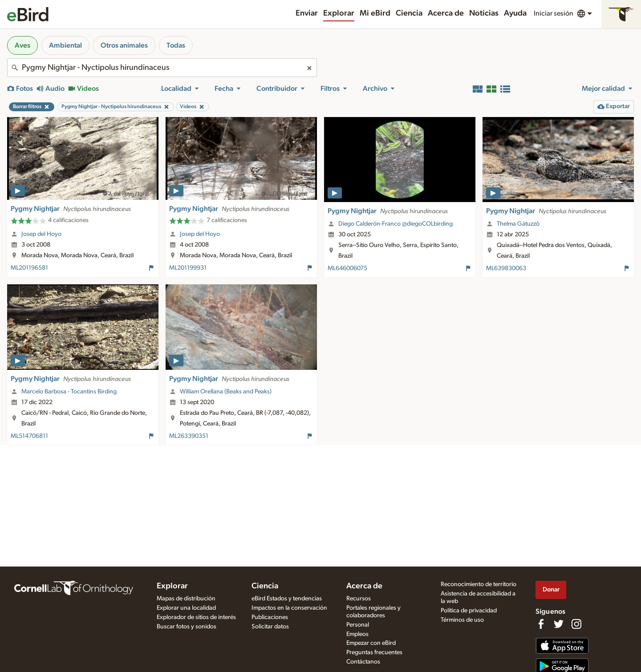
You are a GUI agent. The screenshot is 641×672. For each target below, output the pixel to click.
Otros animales (124, 45)
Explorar (339, 13)
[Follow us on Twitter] (559, 624)
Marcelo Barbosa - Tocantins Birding (69, 392)
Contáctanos (363, 662)
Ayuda (515, 13)
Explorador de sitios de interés (196, 617)
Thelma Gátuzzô (518, 224)
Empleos (357, 634)
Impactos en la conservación (289, 608)
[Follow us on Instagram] (576, 624)
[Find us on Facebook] (541, 624)
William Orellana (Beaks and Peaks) (226, 392)
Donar (551, 589)
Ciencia (409, 13)
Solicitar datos (270, 627)
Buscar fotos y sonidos (187, 627)
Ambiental (65, 45)
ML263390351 (189, 436)
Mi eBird (375, 13)
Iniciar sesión (554, 13)
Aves (22, 45)
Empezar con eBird (371, 643)
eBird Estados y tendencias (287, 599)
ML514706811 (29, 436)
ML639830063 (506, 268)
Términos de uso (462, 620)
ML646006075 (347, 268)
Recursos (359, 599)
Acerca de (446, 13)
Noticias (484, 13)
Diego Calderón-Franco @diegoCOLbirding (396, 224)
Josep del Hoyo (41, 234)
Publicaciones (270, 617)
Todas (176, 45)
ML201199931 (188, 268)
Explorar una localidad (186, 608)
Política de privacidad (469, 611)
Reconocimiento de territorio (479, 584)
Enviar (307, 13)
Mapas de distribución (186, 599)
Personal (358, 625)
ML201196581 (29, 268)
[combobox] (162, 68)
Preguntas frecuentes (374, 652)
